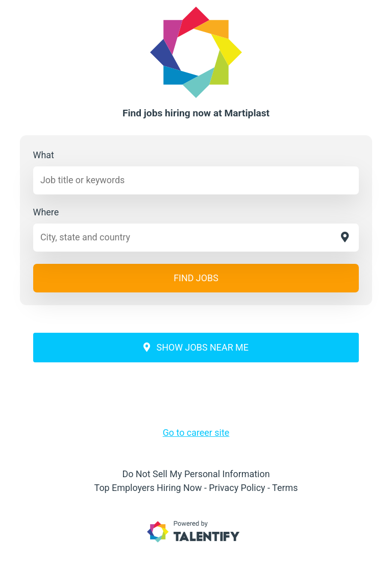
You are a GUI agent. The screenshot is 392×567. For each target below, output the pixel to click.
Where (46, 212)
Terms (285, 488)
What (44, 155)
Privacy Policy (237, 488)
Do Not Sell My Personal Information (196, 474)
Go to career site (196, 433)
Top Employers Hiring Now (148, 488)
